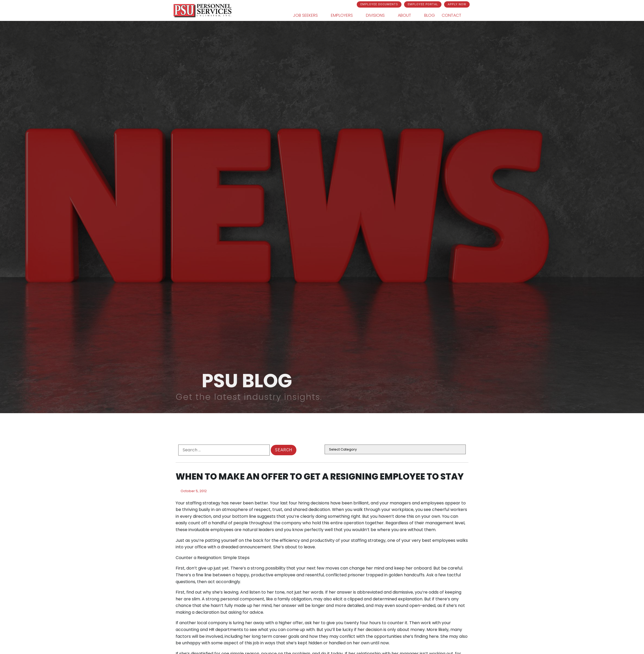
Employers (345, 15)
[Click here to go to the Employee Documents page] (379, 4)
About (408, 15)
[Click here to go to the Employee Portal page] (423, 4)
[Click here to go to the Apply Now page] (457, 4)
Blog (430, 15)
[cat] (395, 449)
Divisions (378, 15)
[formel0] (224, 450)
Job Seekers (309, 15)
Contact (455, 15)
